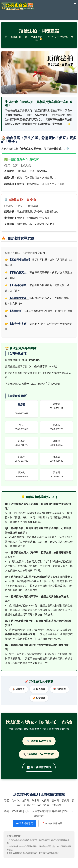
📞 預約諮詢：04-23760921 (39, 754)
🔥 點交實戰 (39, 698)
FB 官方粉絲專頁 (24, 823)
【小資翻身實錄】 (19, 298)
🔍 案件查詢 (39, 689)
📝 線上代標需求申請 (39, 767)
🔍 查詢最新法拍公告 (39, 741)
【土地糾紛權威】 (19, 285)
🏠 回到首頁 (18, 689)
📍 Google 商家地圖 (52, 823)
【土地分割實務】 (19, 324)
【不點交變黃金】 (19, 272)
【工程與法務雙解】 (20, 260)
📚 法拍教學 (60, 689)
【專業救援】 (16, 311)
